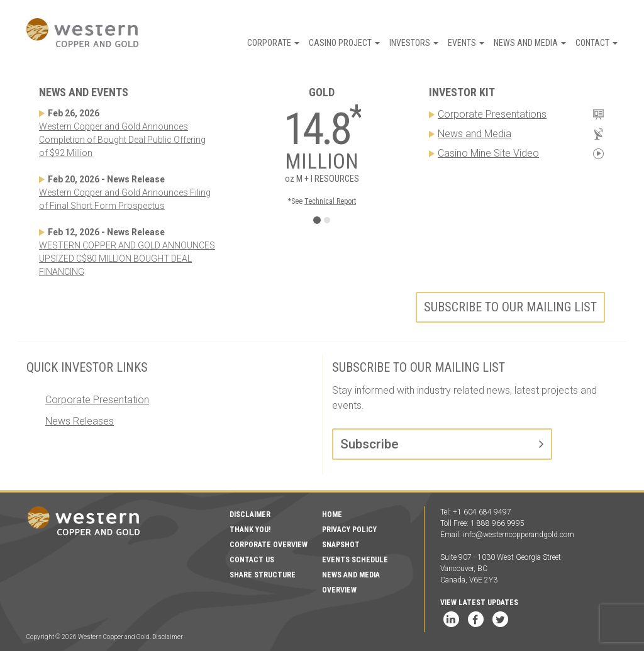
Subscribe (369, 444)
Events (466, 43)
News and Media (530, 43)
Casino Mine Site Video (488, 153)
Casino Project (344, 43)
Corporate (273, 43)
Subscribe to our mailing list (510, 307)
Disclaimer (250, 515)
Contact (597, 43)
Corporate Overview (269, 545)
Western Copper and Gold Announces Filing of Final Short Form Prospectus (125, 199)
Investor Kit (462, 92)
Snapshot (341, 545)
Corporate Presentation (97, 400)
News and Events (84, 92)
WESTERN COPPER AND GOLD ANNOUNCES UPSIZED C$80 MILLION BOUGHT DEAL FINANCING (127, 259)
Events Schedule (355, 560)
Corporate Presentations (492, 114)
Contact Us (252, 560)
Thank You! (250, 530)
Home (332, 515)
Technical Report (330, 201)
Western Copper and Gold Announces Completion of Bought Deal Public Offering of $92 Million (122, 140)
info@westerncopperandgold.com (519, 535)
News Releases (80, 421)
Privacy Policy (349, 530)
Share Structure (263, 575)
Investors (414, 43)
